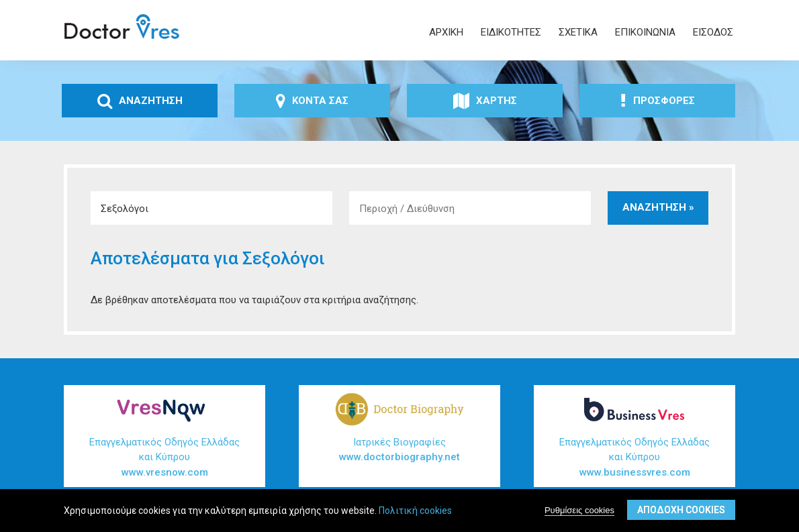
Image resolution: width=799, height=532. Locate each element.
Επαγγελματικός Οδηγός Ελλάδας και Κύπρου (164, 458)
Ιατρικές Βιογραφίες (399, 450)
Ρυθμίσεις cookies (579, 510)
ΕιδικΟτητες (511, 32)
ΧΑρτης (485, 101)
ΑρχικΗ (446, 32)
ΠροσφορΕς (658, 101)
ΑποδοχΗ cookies (681, 510)
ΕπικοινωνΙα (645, 32)
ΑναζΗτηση (140, 101)
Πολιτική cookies (415, 511)
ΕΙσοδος (713, 32)
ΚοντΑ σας (312, 101)
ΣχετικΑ (578, 32)
